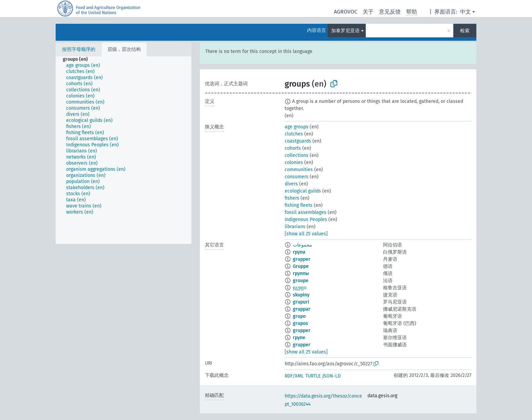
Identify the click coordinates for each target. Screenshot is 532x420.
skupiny (301, 295)
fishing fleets (299, 205)
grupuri (301, 302)
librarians (295, 227)
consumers (297, 177)
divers (291, 184)
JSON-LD (331, 376)
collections (297, 155)
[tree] (123, 150)
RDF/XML (294, 376)
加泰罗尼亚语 (345, 31)
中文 (465, 12)
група (299, 252)
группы (301, 273)
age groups (297, 127)
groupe (301, 281)
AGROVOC (346, 12)
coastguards (298, 141)
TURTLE (313, 376)
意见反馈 (390, 12)
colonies (294, 162)
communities (299, 170)
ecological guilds (303, 191)
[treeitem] (78, 59)
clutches (294, 134)
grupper (302, 259)
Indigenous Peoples (306, 220)
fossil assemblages (306, 212)
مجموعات (302, 245)
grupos (300, 323)
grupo (299, 316)
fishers (292, 198)
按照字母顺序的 (79, 49)
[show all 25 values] (306, 234)
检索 (465, 31)
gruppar (302, 309)
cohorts (293, 148)
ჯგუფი (300, 288)
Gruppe (301, 266)
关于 (368, 12)
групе (299, 338)
